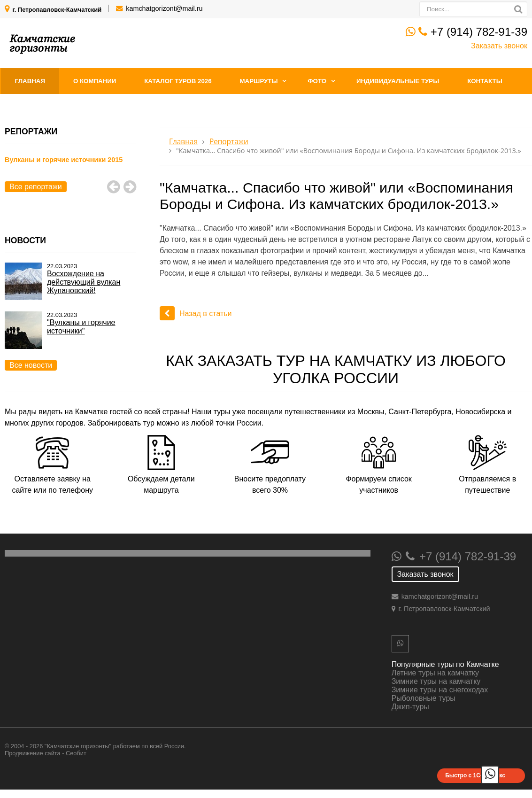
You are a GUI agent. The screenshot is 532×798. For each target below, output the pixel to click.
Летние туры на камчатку (435, 673)
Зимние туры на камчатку (436, 681)
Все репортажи (36, 187)
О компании (95, 81)
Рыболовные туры (424, 698)
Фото (317, 81)
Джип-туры (410, 707)
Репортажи (229, 142)
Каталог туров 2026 (178, 81)
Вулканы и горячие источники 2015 (64, 160)
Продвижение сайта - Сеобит (46, 753)
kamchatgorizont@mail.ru (164, 8)
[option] (70, 170)
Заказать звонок (499, 46)
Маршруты (258, 81)
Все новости (31, 365)
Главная (30, 81)
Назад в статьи (196, 314)
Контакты (485, 81)
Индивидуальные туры (398, 81)
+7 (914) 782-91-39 (479, 32)
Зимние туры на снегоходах (440, 690)
